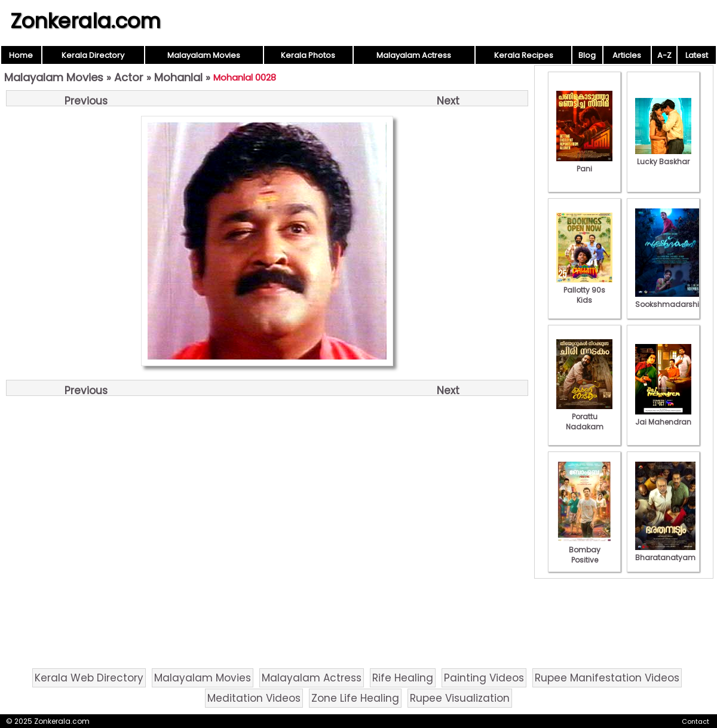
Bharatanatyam (665, 552)
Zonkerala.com (85, 21)
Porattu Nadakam (584, 417)
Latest (697, 55)
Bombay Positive (584, 550)
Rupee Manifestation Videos (607, 678)
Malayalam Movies (204, 55)
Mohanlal (178, 77)
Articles (627, 55)
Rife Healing (403, 678)
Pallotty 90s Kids (584, 290)
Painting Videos (484, 678)
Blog (587, 55)
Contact (695, 721)
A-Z (664, 55)
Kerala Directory (93, 55)
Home (21, 55)
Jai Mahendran (663, 417)
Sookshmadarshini (670, 299)
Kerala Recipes (524, 55)
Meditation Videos (254, 698)
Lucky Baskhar (663, 156)
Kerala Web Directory (89, 678)
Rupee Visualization (460, 698)
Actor (129, 77)
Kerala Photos (308, 55)
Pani (584, 164)
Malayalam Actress (414, 55)
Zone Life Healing (355, 698)
